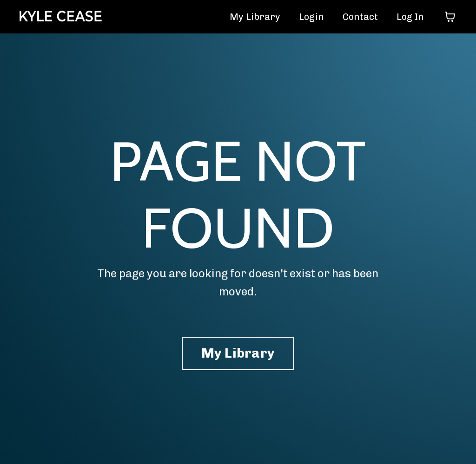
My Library (255, 17)
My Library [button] (238, 353)
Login (311, 17)
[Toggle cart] (450, 17)
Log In (410, 17)
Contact (360, 17)
